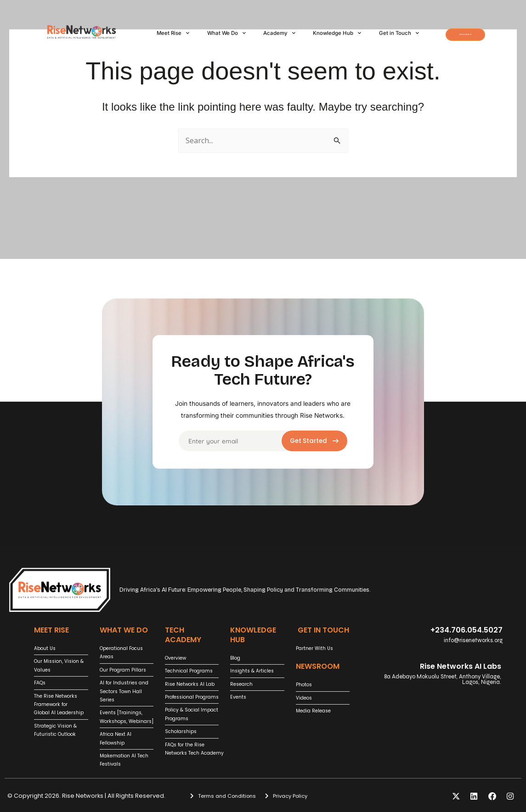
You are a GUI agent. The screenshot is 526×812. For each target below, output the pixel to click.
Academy (279, 28)
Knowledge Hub (337, 28)
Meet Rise (173, 28)
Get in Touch (177, 39)
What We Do (226, 28)
